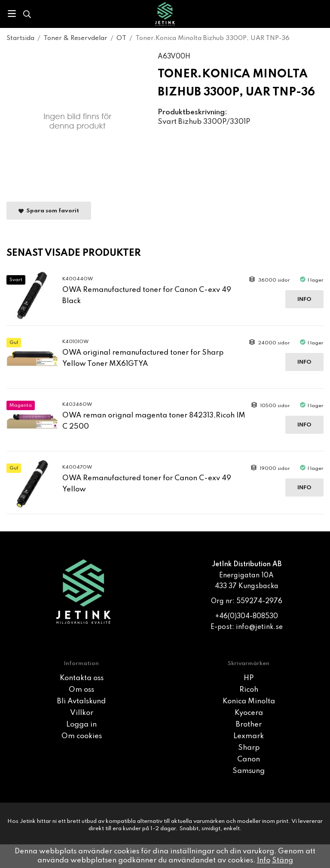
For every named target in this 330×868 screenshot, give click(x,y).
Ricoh (249, 690)
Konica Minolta (249, 701)
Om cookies (82, 736)
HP (249, 678)
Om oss (81, 690)
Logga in (81, 725)
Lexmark (249, 736)
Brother (249, 725)
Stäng (283, 860)
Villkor (82, 713)
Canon (249, 759)
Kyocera (249, 713)
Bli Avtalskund (81, 701)
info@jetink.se (259, 627)
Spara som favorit (49, 211)
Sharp (249, 748)
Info (304, 299)
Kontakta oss (82, 678)
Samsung (249, 771)
